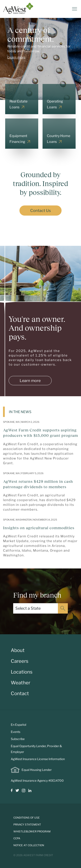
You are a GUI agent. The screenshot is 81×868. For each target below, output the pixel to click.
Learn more (17, 57)
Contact (20, 693)
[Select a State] (36, 608)
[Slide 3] (18, 76)
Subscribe (18, 739)
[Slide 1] (9, 76)
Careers (20, 661)
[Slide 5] (27, 76)
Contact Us (40, 211)
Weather (21, 683)
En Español (18, 725)
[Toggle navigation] (75, 9)
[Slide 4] (23, 76)
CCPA (17, 838)
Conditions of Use (27, 818)
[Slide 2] (14, 76)
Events (16, 732)
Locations (22, 672)
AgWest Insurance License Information (38, 759)
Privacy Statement (27, 825)
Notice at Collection (29, 845)
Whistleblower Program (32, 831)
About (18, 650)
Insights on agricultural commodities (39, 528)
